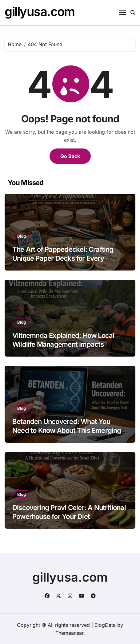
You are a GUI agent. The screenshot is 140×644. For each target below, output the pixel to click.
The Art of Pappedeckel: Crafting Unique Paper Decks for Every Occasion (63, 258)
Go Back (70, 156)
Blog (22, 236)
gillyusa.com (40, 12)
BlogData (105, 625)
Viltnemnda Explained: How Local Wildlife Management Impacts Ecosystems (63, 344)
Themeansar (69, 633)
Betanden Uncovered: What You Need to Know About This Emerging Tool (67, 430)
